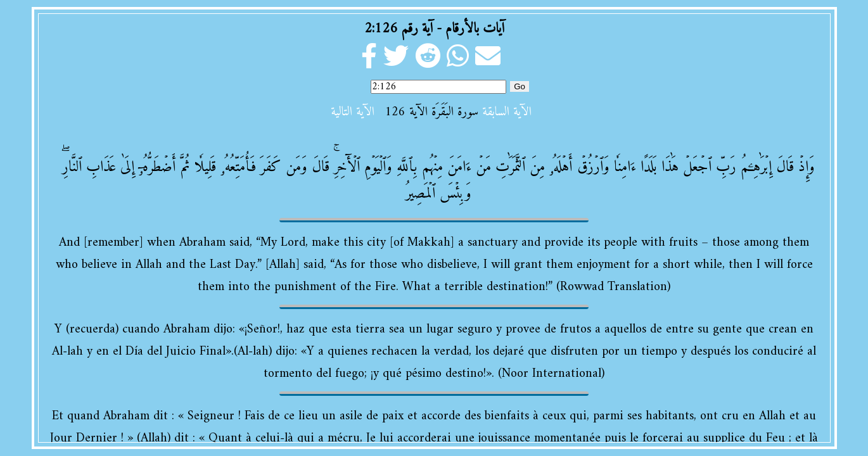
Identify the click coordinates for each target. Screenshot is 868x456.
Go (520, 86)
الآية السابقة (507, 112)
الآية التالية (353, 112)
